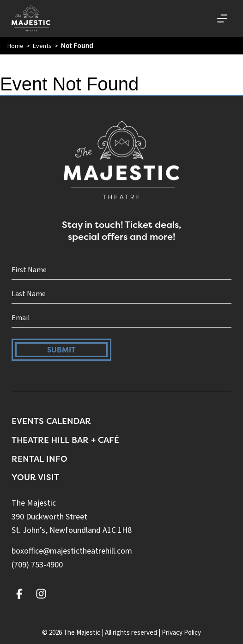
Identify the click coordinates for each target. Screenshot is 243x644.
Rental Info (39, 459)
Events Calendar (51, 421)
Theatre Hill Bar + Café (65, 440)
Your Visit (35, 477)
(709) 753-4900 (37, 565)
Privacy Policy (181, 633)
